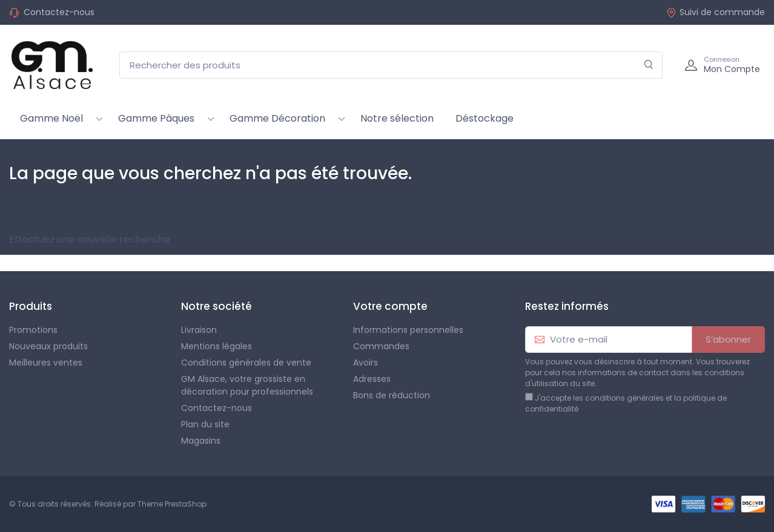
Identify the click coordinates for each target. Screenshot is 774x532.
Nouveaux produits (48, 346)
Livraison (199, 330)
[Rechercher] (649, 65)
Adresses (372, 379)
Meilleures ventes (46, 363)
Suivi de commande (716, 12)
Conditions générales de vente (246, 363)
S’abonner (728, 339)
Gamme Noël (51, 118)
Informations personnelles (408, 330)
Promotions (33, 330)
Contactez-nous (59, 12)
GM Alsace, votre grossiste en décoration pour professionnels (247, 385)
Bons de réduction (392, 395)
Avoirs (365, 363)
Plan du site (205, 424)
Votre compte (390, 306)
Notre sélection (397, 118)
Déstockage (485, 118)
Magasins (201, 441)
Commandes (381, 346)
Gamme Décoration (277, 118)
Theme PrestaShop (172, 504)
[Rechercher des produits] (391, 65)
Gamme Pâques (156, 118)
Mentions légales (217, 346)
